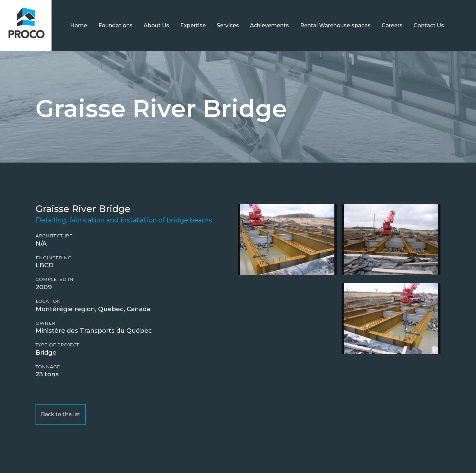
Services (228, 25)
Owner (45, 323)
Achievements (269, 25)
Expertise (193, 25)
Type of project (57, 345)
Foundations (116, 25)
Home (79, 25)
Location (48, 301)
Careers (392, 25)
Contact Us (429, 25)
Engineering (54, 258)
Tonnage (48, 367)
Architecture (54, 236)
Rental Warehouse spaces (335, 25)
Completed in (55, 279)
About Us (156, 25)
